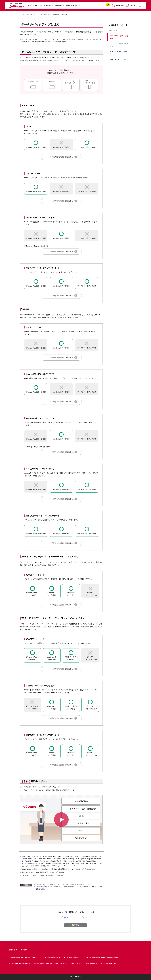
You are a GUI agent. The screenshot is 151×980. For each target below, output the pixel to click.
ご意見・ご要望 (75, 964)
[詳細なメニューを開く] (141, 5)
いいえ (87, 917)
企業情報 (58, 6)
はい (66, 917)
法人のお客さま (72, 6)
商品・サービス (34, 6)
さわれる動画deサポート (50, 60)
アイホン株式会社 (27, 864)
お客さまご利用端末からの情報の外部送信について (102, 958)
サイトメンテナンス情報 (43, 964)
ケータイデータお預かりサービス (119, 53)
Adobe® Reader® (41, 887)
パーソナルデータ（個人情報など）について (23, 958)
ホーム (22, 14)
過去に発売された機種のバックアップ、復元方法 (83, 39)
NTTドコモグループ (108, 964)
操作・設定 (44, 14)
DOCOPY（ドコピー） (119, 59)
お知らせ (47, 6)
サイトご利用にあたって (72, 958)
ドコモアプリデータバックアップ (119, 45)
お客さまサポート (32, 14)
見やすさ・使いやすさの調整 (18, 964)
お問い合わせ (90, 964)
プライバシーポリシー (51, 958)
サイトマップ (60, 964)
